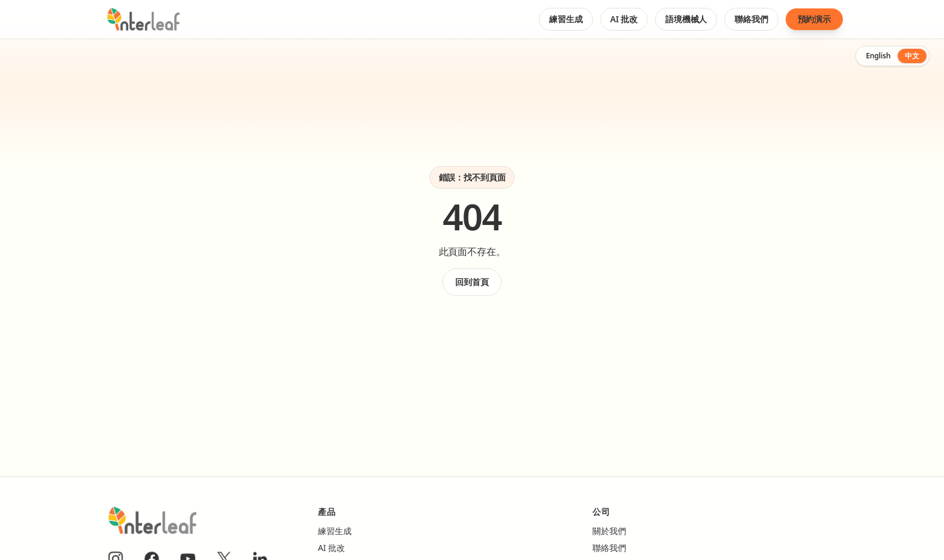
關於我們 (609, 531)
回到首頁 (472, 282)
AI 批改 (624, 22)
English (878, 56)
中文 (912, 56)
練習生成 (566, 22)
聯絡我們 (751, 22)
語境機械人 (686, 22)
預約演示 (814, 19)
